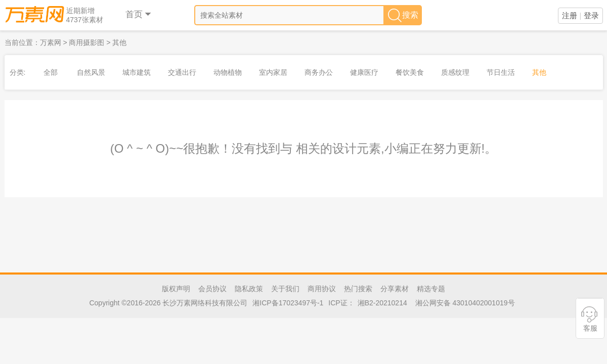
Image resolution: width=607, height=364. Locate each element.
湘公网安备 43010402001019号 (465, 303)
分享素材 (395, 289)
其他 (119, 42)
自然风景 (91, 72)
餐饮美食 (410, 72)
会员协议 (212, 289)
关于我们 (285, 289)
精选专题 (431, 289)
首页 (139, 14)
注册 (570, 15)
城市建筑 (137, 72)
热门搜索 (358, 289)
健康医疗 (364, 72)
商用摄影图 (86, 42)
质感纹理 (455, 72)
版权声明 (176, 289)
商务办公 (319, 72)
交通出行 (182, 72)
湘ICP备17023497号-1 (288, 303)
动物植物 (228, 72)
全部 (51, 72)
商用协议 (322, 289)
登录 (591, 15)
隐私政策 (249, 289)
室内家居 (273, 72)
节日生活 (501, 72)
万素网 (51, 42)
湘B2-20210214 (382, 303)
